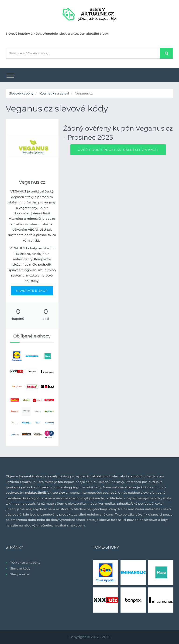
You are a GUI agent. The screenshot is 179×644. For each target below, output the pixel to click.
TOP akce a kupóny (25, 563)
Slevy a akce (20, 574)
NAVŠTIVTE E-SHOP (32, 291)
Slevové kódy (20, 568)
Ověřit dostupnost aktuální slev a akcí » (118, 150)
